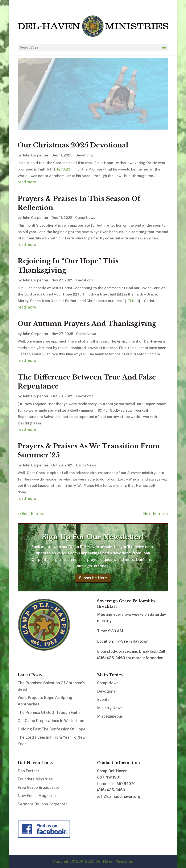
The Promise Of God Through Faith (49, 712)
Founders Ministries (35, 779)
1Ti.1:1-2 (133, 301)
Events (103, 699)
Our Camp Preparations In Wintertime (51, 721)
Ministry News (110, 708)
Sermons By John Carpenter (42, 804)
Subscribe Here (93, 578)
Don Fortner (28, 771)
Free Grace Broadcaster (39, 787)
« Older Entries (31, 514)
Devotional (84, 155)
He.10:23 (63, 169)
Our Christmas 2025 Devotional (73, 145)
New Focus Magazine (37, 796)
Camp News (85, 218)
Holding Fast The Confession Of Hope (52, 729)
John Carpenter (36, 155)
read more (27, 182)
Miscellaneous (110, 716)
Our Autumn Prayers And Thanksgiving (87, 324)
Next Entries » (156, 514)
